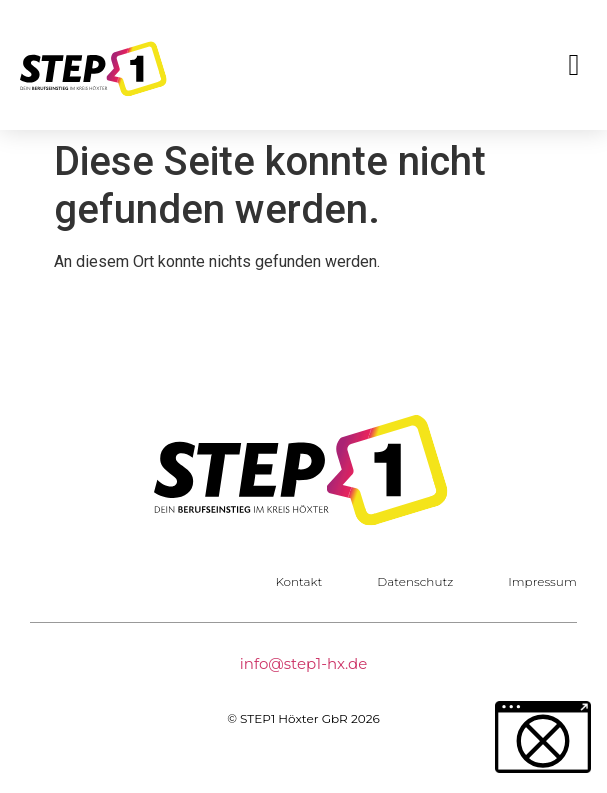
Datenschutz (415, 581)
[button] (574, 65)
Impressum (542, 581)
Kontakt (298, 581)
